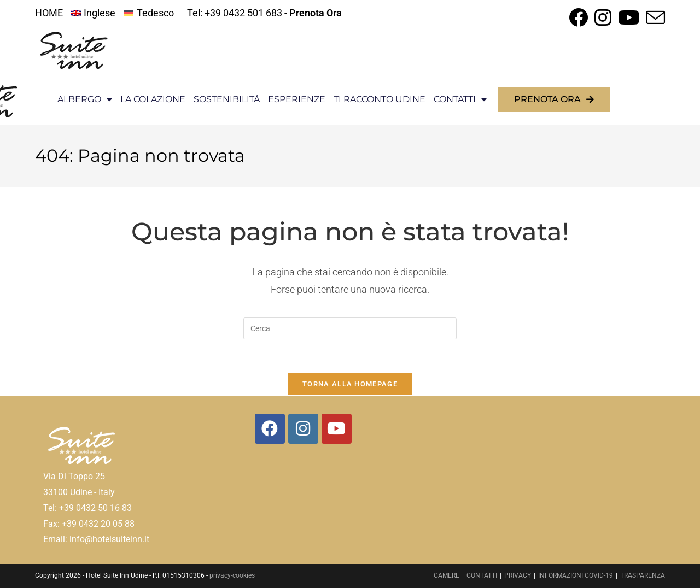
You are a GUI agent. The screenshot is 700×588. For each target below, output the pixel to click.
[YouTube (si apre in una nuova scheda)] (629, 17)
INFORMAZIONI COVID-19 (576, 575)
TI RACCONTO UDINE (380, 99)
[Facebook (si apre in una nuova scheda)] (578, 17)
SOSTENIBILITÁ (227, 99)
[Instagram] (303, 429)
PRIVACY (518, 575)
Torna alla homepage (350, 384)
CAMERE (447, 575)
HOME (49, 13)
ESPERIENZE (297, 99)
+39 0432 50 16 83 (95, 508)
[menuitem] (93, 13)
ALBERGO (85, 99)
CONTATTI (460, 99)
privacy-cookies (232, 575)
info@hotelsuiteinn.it (109, 540)
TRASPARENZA (643, 575)
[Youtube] (337, 429)
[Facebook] (270, 429)
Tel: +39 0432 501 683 (235, 13)
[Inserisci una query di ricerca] (350, 328)
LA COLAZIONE (153, 99)
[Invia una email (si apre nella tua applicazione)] (654, 17)
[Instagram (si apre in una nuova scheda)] (603, 17)
